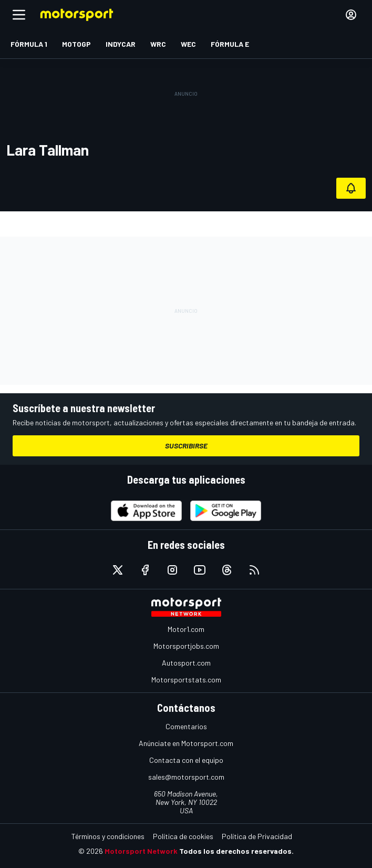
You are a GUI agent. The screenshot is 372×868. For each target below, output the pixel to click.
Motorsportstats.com (186, 680)
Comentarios (186, 726)
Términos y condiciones (108, 836)
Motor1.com (186, 629)
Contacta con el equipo (186, 760)
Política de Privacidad (257, 836)
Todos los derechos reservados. (236, 851)
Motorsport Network (141, 851)
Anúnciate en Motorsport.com (186, 743)
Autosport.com (186, 663)
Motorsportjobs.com (186, 646)
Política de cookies (183, 836)
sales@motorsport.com (186, 777)
